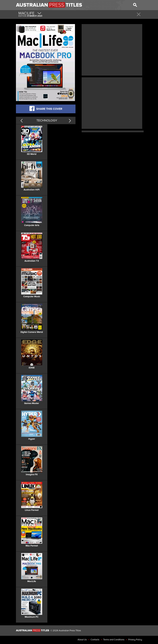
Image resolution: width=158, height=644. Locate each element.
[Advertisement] (112, 49)
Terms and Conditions (114, 640)
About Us (82, 640)
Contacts (95, 640)
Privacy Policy (135, 640)
